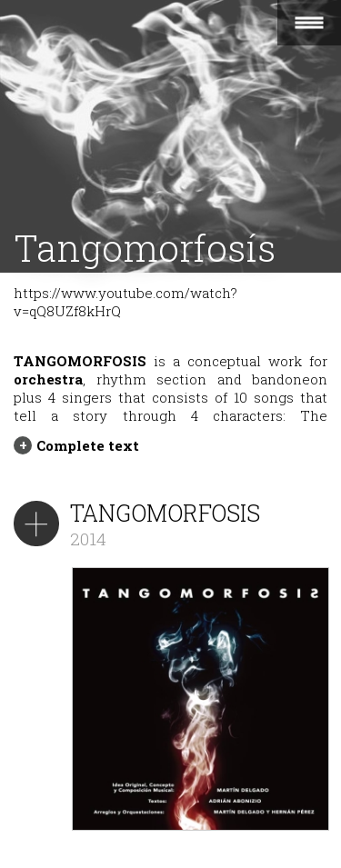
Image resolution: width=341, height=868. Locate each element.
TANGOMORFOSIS (165, 513)
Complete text (88, 445)
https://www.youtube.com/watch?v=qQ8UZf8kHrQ (125, 302)
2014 (88, 539)
